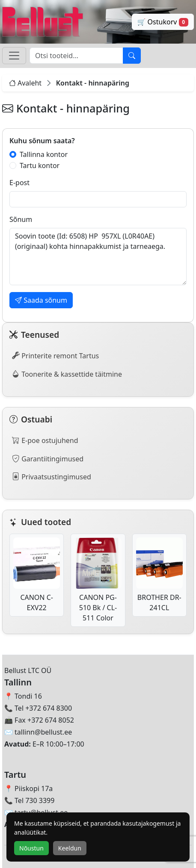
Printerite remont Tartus (55, 355)
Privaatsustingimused (52, 476)
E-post (19, 183)
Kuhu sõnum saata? (42, 141)
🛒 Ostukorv (163, 22)
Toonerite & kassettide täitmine (67, 374)
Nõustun (31, 848)
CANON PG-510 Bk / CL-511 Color (98, 580)
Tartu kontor (40, 165)
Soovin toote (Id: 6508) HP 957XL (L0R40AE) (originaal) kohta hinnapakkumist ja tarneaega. (98, 257)
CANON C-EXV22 (37, 575)
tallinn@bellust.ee (43, 732)
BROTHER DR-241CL (159, 575)
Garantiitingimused (48, 458)
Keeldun (70, 848)
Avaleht (25, 83)
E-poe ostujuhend (45, 440)
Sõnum (21, 219)
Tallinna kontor (44, 154)
